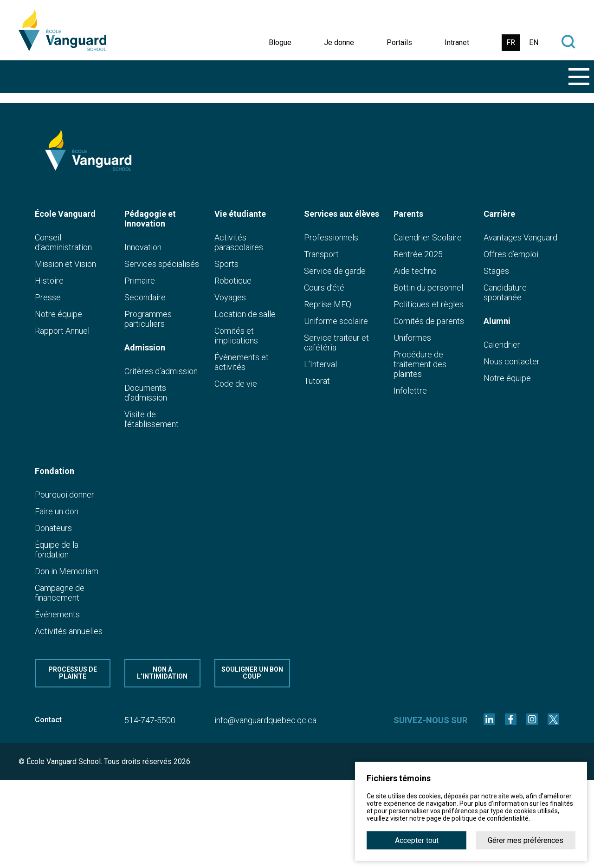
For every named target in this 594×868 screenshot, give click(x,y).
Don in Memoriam (67, 571)
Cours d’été (324, 288)
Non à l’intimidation (162, 673)
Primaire (140, 281)
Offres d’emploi (511, 254)
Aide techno (415, 271)
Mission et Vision (65, 264)
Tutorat (317, 381)
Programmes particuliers (148, 319)
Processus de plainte (73, 673)
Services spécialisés (162, 264)
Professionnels (331, 237)
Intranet (457, 43)
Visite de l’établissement (152, 419)
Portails (399, 43)
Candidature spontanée (505, 292)
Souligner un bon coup (252, 673)
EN (534, 42)
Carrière (499, 214)
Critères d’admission (161, 371)
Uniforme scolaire (336, 321)
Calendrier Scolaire (428, 237)
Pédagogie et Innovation (150, 219)
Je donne (339, 43)
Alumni (497, 321)
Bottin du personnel (428, 288)
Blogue (280, 43)
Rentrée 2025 (418, 254)
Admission (145, 347)
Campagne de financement (60, 593)
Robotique (233, 281)
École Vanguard (65, 214)
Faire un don (57, 511)
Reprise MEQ (328, 304)
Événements (57, 614)
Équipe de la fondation (57, 550)
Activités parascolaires (239, 242)
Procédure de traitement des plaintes (420, 364)
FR (511, 42)
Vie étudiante (240, 214)
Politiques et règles (429, 304)
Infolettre (410, 391)
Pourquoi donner (65, 495)
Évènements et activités (242, 362)
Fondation (55, 471)
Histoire (49, 281)
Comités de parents (429, 321)
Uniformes (412, 338)
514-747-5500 (150, 720)
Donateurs (53, 528)
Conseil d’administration (63, 242)
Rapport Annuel (62, 331)
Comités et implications (236, 336)
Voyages (230, 297)
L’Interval (320, 364)
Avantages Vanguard (520, 237)
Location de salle (245, 314)
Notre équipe (58, 314)
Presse (48, 297)
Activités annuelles (69, 631)
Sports (226, 264)
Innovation (143, 247)
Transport (321, 254)
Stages (496, 271)
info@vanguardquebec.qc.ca (265, 720)
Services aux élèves (342, 214)
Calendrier (502, 345)
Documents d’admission (146, 393)
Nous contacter (512, 361)
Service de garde (335, 271)
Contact (48, 720)
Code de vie (236, 384)
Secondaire (145, 297)
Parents (408, 214)
